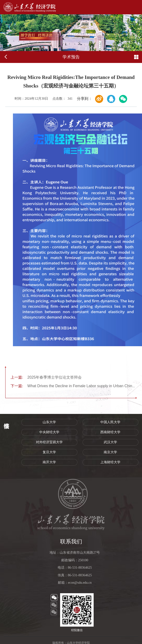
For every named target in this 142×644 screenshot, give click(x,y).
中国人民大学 (110, 422)
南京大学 (110, 452)
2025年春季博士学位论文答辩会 (46, 377)
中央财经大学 (49, 432)
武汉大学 (110, 442)
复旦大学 (49, 452)
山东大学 (49, 422)
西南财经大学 (110, 432)
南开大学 (49, 462)
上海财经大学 (110, 462)
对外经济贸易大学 (49, 442)
